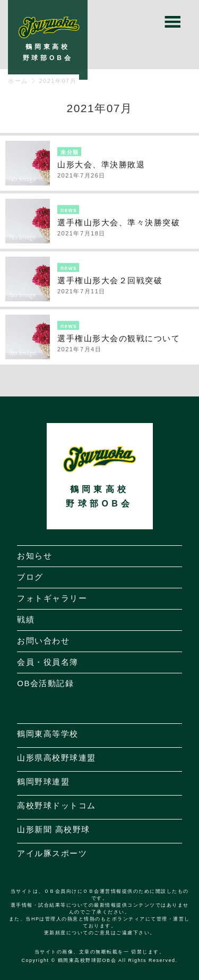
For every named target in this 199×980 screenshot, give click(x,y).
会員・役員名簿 (48, 662)
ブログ (30, 577)
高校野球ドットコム (57, 805)
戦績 (26, 619)
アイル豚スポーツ (52, 853)
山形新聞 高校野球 (54, 829)
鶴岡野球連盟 (43, 782)
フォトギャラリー (52, 598)
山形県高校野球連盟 (57, 758)
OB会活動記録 (45, 683)
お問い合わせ (43, 641)
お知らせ (34, 556)
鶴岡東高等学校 (48, 734)
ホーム (18, 81)
